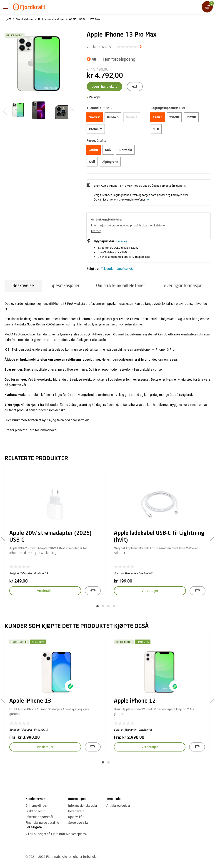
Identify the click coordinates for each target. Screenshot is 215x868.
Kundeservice (35, 799)
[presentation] (5, 537)
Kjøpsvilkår (76, 817)
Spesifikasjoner (65, 286)
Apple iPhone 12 (135, 701)
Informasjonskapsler (83, 805)
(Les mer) (121, 241)
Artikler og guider (118, 805)
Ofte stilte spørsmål (39, 817)
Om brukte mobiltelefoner (121, 286)
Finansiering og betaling (42, 822)
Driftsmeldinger (36, 805)
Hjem (8, 19)
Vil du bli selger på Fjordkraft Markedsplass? (56, 834)
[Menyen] (5, 7)
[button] (97, 606)
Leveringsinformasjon (182, 286)
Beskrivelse (23, 286)
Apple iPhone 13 (30, 701)
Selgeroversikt (78, 822)
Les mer (96, 231)
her (148, 199)
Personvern (76, 811)
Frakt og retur (35, 811)
